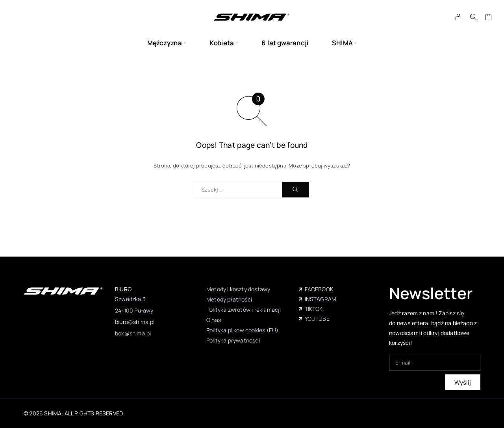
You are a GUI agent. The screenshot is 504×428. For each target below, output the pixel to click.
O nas (214, 320)
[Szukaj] (473, 17)
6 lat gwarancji (285, 43)
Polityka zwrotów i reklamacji (244, 310)
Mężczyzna (165, 43)
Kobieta (222, 43)
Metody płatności (229, 299)
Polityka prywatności (233, 340)
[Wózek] (488, 18)
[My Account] (459, 17)
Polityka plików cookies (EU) (242, 330)
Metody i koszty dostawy (238, 289)
